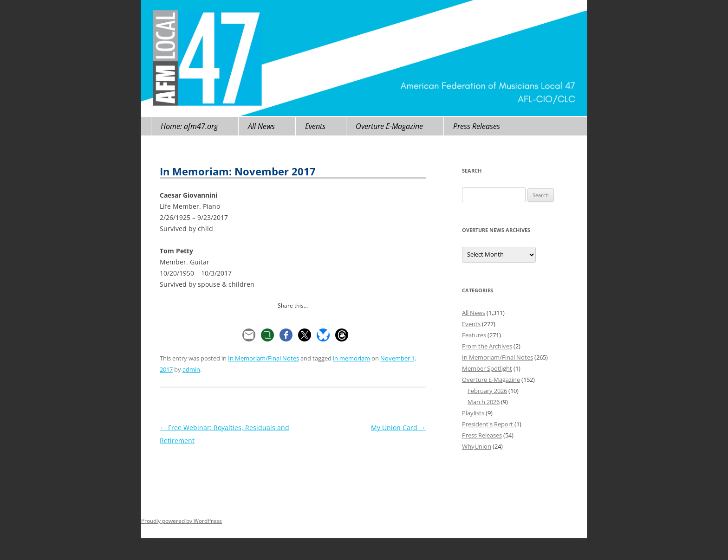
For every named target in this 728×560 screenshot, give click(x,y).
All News (261, 126)
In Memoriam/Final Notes (263, 358)
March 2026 (484, 402)
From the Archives (487, 346)
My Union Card (398, 428)
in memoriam (351, 358)
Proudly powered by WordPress (182, 521)
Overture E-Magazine (389, 126)
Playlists (473, 413)
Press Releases (477, 126)
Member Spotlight (487, 368)
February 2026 (487, 391)
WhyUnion (477, 446)
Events (315, 126)
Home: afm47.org (189, 126)
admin (191, 369)
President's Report (487, 424)
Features (474, 335)
